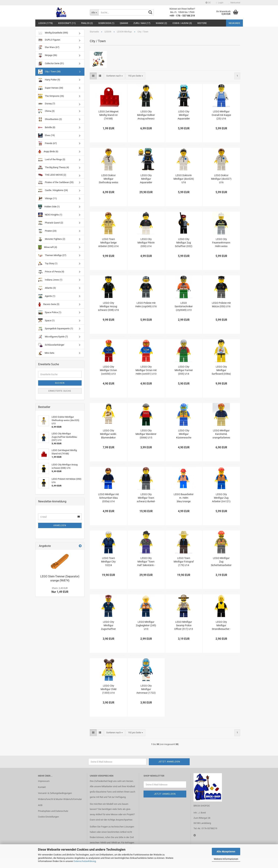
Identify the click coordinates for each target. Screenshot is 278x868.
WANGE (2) (161, 23)
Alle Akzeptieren (226, 852)
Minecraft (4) (48, 247)
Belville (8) (47, 128)
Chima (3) (46, 111)
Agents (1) (47, 296)
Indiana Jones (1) (50, 280)
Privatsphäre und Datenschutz (53, 811)
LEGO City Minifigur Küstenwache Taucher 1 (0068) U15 (184, 434)
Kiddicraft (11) (67, 23)
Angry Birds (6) (48, 152)
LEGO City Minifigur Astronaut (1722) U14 (146, 689)
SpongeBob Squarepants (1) (56, 329)
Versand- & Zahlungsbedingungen (55, 793)
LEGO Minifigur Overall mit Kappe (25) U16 (221, 115)
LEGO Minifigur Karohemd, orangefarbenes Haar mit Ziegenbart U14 (221, 434)
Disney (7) (47, 104)
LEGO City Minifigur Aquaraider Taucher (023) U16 (184, 115)
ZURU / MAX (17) (142, 23)
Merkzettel (234, 3)
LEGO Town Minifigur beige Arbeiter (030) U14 (108, 243)
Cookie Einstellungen (48, 817)
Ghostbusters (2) (50, 119)
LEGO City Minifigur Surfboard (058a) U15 (221, 370)
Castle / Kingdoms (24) (53, 190)
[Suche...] (94, 12)
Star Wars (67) (49, 47)
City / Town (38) (49, 72)
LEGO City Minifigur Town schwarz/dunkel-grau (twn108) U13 (146, 498)
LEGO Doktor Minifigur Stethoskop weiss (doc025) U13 (108, 179)
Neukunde (234, 23)
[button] (208, 3)
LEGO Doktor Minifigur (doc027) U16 (221, 179)
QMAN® (124, 23)
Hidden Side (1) (49, 207)
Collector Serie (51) (51, 64)
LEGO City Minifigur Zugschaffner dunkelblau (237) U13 (108, 626)
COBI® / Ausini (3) (182, 23)
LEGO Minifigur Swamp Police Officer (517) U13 (184, 625)
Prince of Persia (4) (51, 272)
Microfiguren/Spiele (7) (53, 337)
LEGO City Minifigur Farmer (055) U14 (184, 370)
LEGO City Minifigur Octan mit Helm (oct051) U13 (146, 370)
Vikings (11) (48, 199)
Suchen (60, 383)
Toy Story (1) (48, 264)
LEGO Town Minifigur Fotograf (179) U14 (184, 562)
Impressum (44, 781)
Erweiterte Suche (60, 391)
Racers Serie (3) (49, 304)
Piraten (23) (47, 231)
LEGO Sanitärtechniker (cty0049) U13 (184, 306)
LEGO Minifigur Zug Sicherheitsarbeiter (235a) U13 (221, 562)
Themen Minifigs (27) (52, 255)
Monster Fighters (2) (52, 239)
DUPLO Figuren (49, 40)
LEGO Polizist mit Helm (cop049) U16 (146, 305)
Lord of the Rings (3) (52, 160)
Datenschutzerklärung (85, 861)
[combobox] (115, 76)
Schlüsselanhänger (51, 345)
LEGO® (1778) (46, 23)
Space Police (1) (50, 313)
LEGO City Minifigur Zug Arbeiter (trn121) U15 (221, 498)
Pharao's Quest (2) (51, 223)
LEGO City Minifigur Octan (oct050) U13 (108, 370)
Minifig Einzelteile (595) (53, 33)
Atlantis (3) (47, 288)
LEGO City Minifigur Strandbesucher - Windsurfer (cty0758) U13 (221, 626)
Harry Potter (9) (49, 80)
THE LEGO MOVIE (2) (52, 175)
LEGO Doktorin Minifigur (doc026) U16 (184, 179)
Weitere (202, 23)
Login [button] (220, 3)
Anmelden (60, 525)
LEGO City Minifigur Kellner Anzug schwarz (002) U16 (146, 115)
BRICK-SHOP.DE (202, 806)
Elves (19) (46, 135)
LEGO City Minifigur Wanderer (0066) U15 (146, 434)
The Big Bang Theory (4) (54, 168)
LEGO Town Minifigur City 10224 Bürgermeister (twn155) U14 (108, 562)
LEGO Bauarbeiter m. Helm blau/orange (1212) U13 (184, 498)
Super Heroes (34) (51, 88)
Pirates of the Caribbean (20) (56, 182)
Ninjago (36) (48, 55)
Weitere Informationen (226, 859)
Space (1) (46, 321)
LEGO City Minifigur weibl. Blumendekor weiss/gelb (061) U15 (108, 434)
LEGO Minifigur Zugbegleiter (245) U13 (146, 625)
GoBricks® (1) (106, 23)
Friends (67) (48, 143)
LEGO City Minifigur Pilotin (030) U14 (146, 243)
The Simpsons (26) (51, 96)
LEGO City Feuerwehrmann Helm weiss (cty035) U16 (221, 243)
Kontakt (42, 787)
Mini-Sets (46, 353)
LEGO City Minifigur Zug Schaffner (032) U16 (184, 243)
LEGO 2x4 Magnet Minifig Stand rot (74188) (108, 115)
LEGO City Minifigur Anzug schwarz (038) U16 (108, 306)
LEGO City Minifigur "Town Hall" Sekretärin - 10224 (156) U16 (146, 562)
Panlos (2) (87, 23)
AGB (40, 805)
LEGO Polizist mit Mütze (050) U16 (221, 305)
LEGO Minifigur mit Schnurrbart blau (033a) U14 (108, 498)
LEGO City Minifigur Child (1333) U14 (108, 689)
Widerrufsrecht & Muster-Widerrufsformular (60, 799)
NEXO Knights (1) (50, 215)
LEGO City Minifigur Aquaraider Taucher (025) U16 (146, 179)
